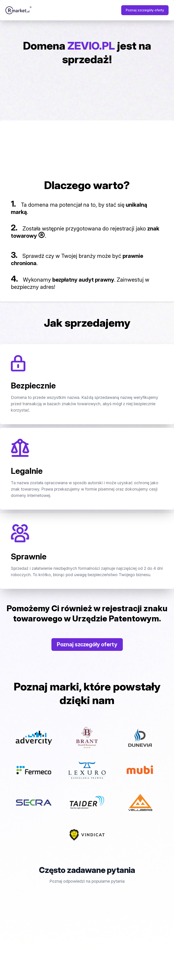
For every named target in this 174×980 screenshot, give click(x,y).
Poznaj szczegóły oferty (145, 10)
